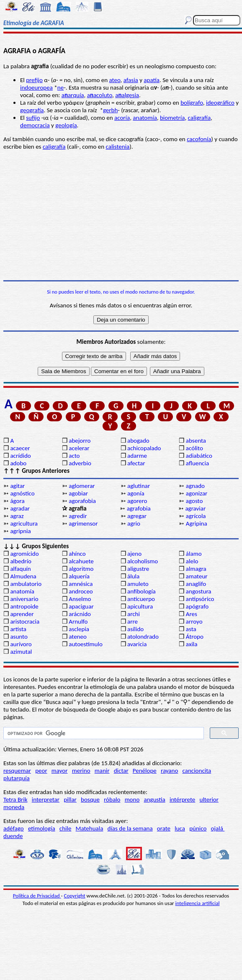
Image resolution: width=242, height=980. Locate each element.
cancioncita (197, 771)
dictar (121, 771)
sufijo (33, 118)
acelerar (79, 448)
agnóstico (22, 493)
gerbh (110, 110)
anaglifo (196, 584)
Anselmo (80, 599)
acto (74, 456)
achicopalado (144, 448)
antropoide (24, 606)
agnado (195, 486)
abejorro (80, 441)
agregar (137, 516)
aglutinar (139, 486)
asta (191, 629)
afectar (136, 463)
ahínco (77, 554)
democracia (35, 125)
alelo (192, 561)
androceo (81, 591)
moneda (14, 807)
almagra (196, 569)
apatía (152, 80)
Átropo (195, 637)
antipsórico (200, 599)
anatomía (145, 118)
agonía (136, 493)
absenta (196, 441)
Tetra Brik (15, 799)
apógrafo (197, 606)
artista (18, 629)
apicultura (140, 606)
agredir (78, 516)
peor (41, 771)
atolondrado (143, 637)
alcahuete (81, 561)
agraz (17, 516)
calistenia (117, 147)
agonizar (197, 493)
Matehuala (90, 828)
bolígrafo (192, 103)
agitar (17, 486)
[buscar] (103, 733)
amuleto (138, 584)
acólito (194, 448)
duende (13, 836)
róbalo (112, 799)
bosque (90, 799)
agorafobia (82, 501)
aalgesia (127, 95)
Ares (192, 614)
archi (134, 614)
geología (66, 125)
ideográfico (220, 103)
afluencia (197, 463)
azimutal (21, 652)
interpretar (46, 799)
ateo (115, 80)
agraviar (195, 508)
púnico (198, 828)
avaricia (137, 644)
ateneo (78, 637)
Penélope (145, 771)
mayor (60, 771)
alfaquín (20, 569)
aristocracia (25, 622)
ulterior (209, 799)
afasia (131, 80)
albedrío (21, 561)
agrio (134, 524)
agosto (194, 501)
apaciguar (81, 606)
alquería (79, 576)
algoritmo (81, 569)
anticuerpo (141, 599)
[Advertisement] (121, 215)
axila (192, 644)
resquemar (17, 771)
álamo (194, 554)
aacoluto (100, 95)
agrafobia (139, 508)
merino (81, 771)
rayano (169, 771)
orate (164, 828)
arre (133, 622)
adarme (137, 456)
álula (133, 576)
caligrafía (200, 118)
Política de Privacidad (37, 896)
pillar (70, 799)
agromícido (24, 554)
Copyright (75, 896)
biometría (172, 118)
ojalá (218, 828)
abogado (138, 441)
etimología (42, 828)
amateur (197, 576)
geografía (32, 110)
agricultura (24, 524)
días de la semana (130, 828)
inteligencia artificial (198, 903)
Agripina (197, 524)
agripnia (20, 531)
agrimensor (83, 524)
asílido (135, 629)
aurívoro (21, 644)
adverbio (80, 463)
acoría (122, 118)
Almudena (23, 576)
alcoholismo (143, 561)
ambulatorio (26, 584)
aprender (22, 614)
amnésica (81, 584)
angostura (199, 591)
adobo (18, 463)
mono (132, 799)
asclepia (79, 629)
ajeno (134, 554)
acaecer (20, 448)
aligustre (138, 569)
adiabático (199, 456)
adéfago (14, 828)
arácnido (80, 614)
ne (60, 88)
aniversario (24, 599)
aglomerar (82, 486)
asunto (19, 637)
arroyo (194, 622)
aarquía (73, 95)
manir (102, 771)
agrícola (196, 516)
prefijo (34, 80)
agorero (137, 501)
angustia (155, 799)
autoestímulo (86, 644)
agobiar (78, 493)
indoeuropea (36, 88)
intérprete (182, 799)
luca (180, 828)
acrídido (20, 456)
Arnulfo (78, 622)
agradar (20, 508)
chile (66, 828)
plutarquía (17, 778)
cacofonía (199, 139)
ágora (17, 501)
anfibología (142, 591)
